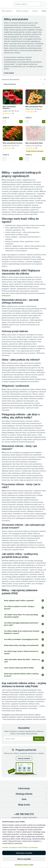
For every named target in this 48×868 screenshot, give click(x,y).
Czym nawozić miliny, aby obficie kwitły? (19, 668)
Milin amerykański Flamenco (9, 107)
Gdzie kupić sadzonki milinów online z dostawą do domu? (21, 675)
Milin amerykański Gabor (34, 143)
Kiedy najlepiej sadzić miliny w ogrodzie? (19, 601)
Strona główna (7, 11)
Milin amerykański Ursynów (13, 143)
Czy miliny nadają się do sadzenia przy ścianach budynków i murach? (22, 632)
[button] (41, 79)
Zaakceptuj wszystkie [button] (24, 853)
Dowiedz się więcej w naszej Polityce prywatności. (20, 847)
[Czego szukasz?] (44, 4)
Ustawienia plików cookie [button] (24, 865)
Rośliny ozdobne (22, 11)
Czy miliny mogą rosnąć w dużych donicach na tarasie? (21, 652)
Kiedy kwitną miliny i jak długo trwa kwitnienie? (21, 645)
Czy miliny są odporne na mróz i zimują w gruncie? (19, 608)
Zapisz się (39, 739)
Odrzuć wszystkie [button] (24, 859)
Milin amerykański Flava (34, 107)
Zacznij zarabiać (24, 758)
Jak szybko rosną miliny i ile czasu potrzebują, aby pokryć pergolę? (21, 616)
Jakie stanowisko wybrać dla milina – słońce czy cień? (22, 661)
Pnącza (35, 11)
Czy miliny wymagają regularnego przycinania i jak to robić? (21, 624)
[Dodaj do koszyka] (21, 122)
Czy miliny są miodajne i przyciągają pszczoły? (21, 639)
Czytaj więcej (9, 73)
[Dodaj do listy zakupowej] (4, 122)
